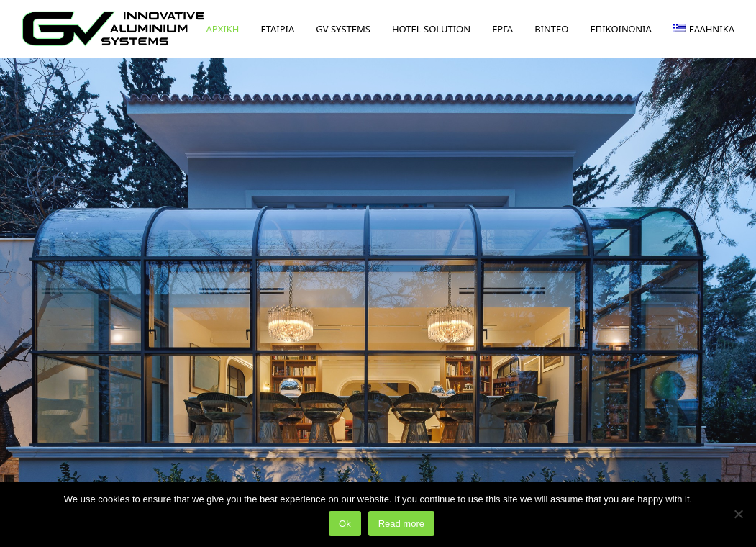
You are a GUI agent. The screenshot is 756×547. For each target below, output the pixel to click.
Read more (401, 524)
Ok (345, 524)
